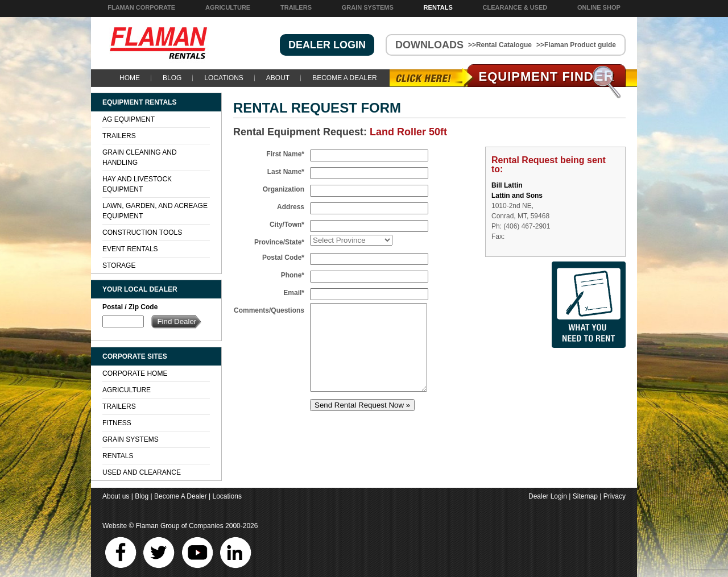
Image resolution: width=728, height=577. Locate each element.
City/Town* (287, 225)
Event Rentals (130, 249)
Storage (119, 265)
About (278, 78)
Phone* (293, 275)
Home (130, 78)
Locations (224, 78)
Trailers (296, 7)
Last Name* (286, 172)
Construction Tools (142, 233)
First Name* (285, 154)
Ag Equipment (129, 119)
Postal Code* (283, 258)
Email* (294, 293)
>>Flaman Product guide (576, 45)
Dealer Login (548, 496)
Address (291, 207)
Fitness (117, 423)
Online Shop (599, 7)
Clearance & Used (515, 7)
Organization (284, 189)
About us (116, 496)
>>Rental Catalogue (500, 45)
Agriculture (228, 7)
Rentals (438, 7)
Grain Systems (368, 7)
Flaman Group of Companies (180, 526)
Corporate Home (135, 373)
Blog (172, 78)
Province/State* (279, 242)
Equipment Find (547, 76)
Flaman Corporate (141, 7)
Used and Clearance (142, 472)
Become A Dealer (344, 78)
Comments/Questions (269, 310)
